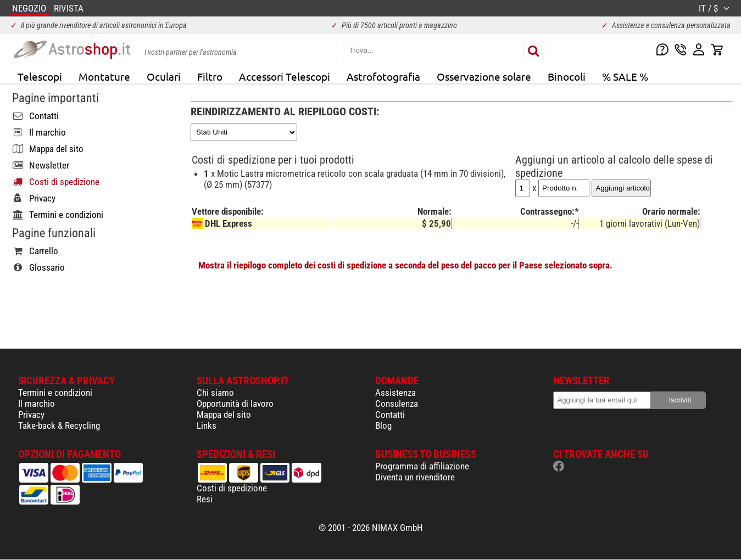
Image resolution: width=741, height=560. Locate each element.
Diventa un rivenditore (415, 477)
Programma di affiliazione (422, 466)
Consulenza (397, 404)
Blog (383, 425)
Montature (104, 76)
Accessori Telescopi (285, 76)
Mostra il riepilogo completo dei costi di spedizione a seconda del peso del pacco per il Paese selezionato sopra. (405, 265)
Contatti (390, 415)
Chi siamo (215, 393)
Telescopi (40, 76)
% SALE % (625, 76)
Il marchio (37, 404)
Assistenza (395, 393)
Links (207, 425)
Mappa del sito (224, 415)
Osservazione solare (484, 76)
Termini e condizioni (55, 393)
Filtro (210, 76)
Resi (205, 499)
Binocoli (567, 76)
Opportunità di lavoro (235, 404)
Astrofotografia (383, 76)
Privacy (31, 415)
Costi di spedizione (232, 488)
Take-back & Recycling (59, 425)
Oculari (164, 76)
